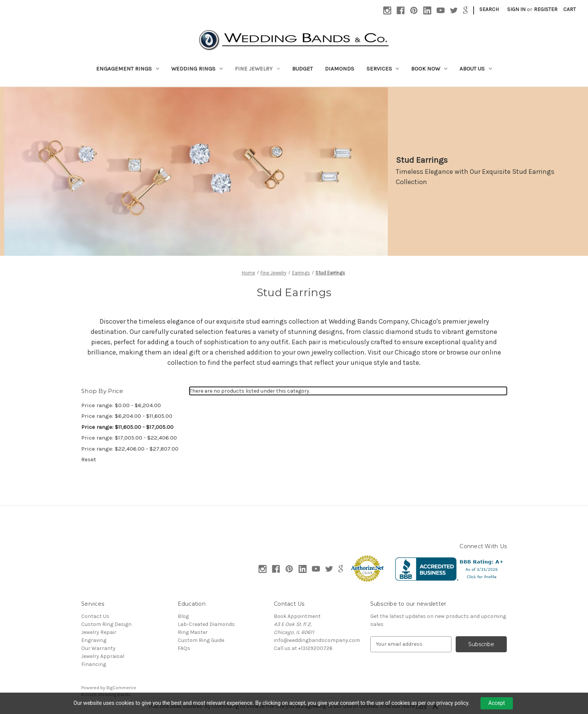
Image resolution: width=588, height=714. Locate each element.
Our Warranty (98, 648)
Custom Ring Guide (201, 640)
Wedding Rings (197, 69)
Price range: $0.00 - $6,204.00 (121, 405)
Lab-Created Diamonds (206, 624)
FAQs (184, 648)
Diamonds (340, 69)
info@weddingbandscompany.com (317, 640)
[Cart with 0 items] (570, 9)
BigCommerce (121, 688)
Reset (89, 459)
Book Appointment (297, 616)
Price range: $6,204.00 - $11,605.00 (127, 416)
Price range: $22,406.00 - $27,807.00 (130, 449)
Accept (497, 703)
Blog (183, 616)
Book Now (429, 69)
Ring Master (193, 632)
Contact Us (95, 616)
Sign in (516, 9)
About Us (476, 69)
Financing (94, 664)
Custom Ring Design (106, 624)
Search (489, 9)
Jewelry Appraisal (103, 656)
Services (383, 69)
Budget (302, 69)
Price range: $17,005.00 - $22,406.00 (129, 438)
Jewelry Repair (99, 632)
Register (546, 9)
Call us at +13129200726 (303, 648)
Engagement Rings (128, 69)
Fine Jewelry (257, 69)
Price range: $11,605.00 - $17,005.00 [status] (127, 427)
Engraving (94, 640)
